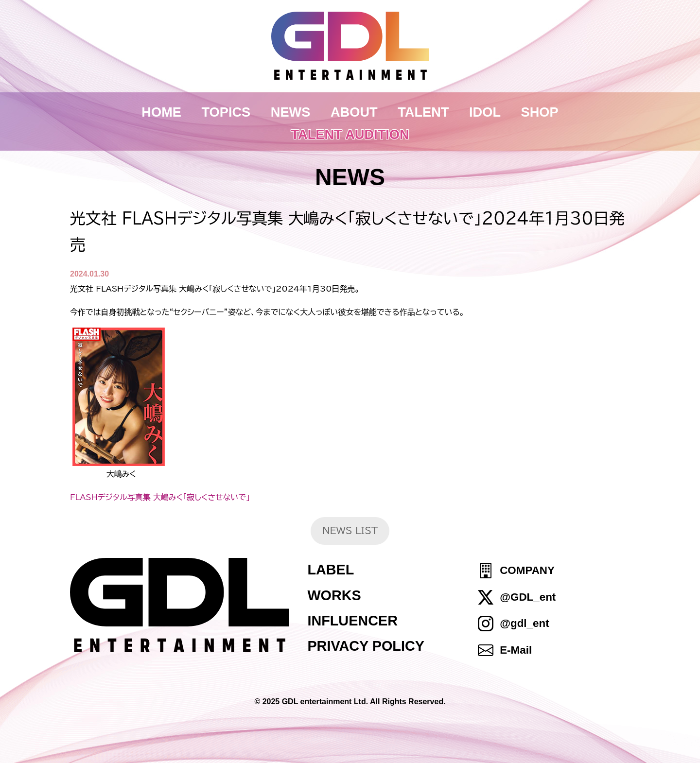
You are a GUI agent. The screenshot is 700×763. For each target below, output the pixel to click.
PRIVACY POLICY (366, 646)
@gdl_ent (524, 623)
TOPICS (226, 112)
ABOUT (354, 112)
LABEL (331, 570)
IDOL (485, 112)
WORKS (334, 595)
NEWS (291, 112)
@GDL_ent (528, 597)
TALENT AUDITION (350, 134)
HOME (161, 112)
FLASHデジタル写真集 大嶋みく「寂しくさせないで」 (160, 497)
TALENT (423, 112)
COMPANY (527, 571)
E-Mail (516, 650)
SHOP (540, 112)
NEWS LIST (350, 530)
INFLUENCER (352, 621)
